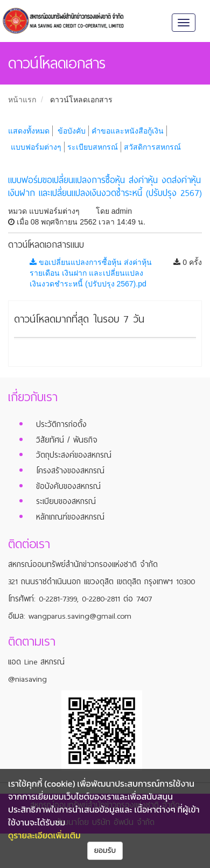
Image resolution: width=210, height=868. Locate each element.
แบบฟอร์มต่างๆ (36, 147)
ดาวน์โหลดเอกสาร (81, 100)
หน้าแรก (22, 100)
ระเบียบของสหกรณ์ (66, 501)
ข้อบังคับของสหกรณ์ (68, 486)
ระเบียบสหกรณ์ (93, 147)
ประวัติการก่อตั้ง (61, 424)
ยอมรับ (105, 850)
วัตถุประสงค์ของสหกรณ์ (74, 455)
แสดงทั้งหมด (29, 131)
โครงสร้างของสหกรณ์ (70, 471)
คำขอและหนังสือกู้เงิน (128, 131)
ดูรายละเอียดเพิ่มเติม (44, 835)
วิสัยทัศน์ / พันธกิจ (67, 440)
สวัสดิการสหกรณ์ (152, 147)
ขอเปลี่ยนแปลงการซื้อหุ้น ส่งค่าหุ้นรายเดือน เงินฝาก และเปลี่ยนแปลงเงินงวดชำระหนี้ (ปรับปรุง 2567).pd (91, 273)
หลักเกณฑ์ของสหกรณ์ (70, 517)
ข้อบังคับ (72, 131)
